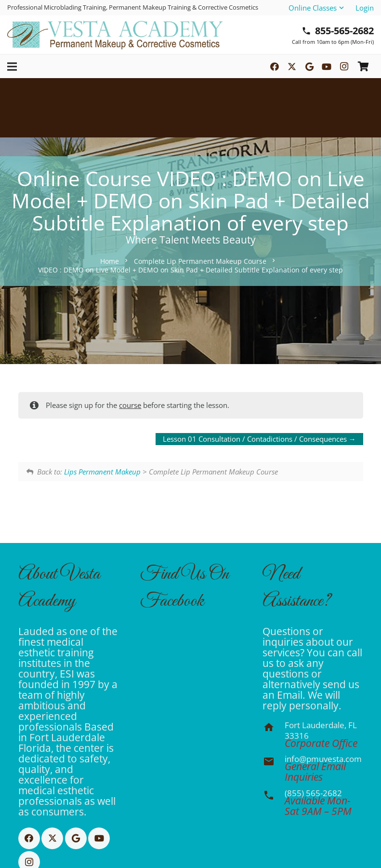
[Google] (309, 67)
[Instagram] (344, 67)
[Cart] (363, 67)
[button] (317, 8)
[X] (292, 67)
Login (365, 8)
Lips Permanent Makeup (102, 472)
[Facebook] (275, 67)
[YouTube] (327, 67)
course (130, 405)
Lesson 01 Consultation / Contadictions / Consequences (259, 439)
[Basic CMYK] (115, 35)
